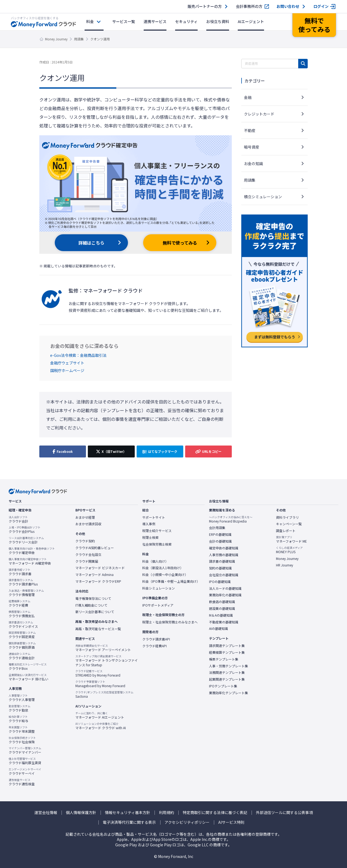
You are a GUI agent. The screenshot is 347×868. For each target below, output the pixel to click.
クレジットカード (259, 114)
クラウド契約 (85, 541)
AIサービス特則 (231, 822)
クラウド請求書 (20, 572)
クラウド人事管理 (22, 698)
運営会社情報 (46, 813)
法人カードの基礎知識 (225, 588)
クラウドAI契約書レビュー (95, 548)
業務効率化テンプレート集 (229, 693)
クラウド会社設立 (88, 555)
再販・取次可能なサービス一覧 (98, 629)
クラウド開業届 (87, 561)
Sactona (104, 694)
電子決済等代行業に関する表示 (129, 822)
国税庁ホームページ (67, 370)
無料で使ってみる (180, 243)
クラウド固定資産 (22, 635)
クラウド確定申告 (32, 551)
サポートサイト (154, 517)
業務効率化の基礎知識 (225, 595)
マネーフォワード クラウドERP (98, 581)
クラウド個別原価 (22, 645)
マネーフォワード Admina (94, 575)
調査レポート (286, 531)
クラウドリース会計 (26, 540)
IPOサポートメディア (158, 605)
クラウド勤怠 (20, 708)
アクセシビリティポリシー (187, 822)
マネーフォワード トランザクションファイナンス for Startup (107, 661)
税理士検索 (150, 537)
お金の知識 (253, 164)
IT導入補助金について (91, 605)
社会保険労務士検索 (157, 544)
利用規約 (166, 813)
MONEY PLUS (289, 550)
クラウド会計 (18, 519)
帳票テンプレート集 (224, 659)
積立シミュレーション (263, 197)
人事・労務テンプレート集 (229, 666)
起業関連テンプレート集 (227, 679)
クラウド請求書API (156, 639)
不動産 (250, 130)
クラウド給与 (18, 719)
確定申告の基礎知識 (224, 548)
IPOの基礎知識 (220, 582)
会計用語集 (217, 528)
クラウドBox (28, 667)
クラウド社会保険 (22, 740)
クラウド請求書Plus (23, 582)
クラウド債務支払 (22, 614)
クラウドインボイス (23, 624)
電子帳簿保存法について (93, 598)
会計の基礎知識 (220, 541)
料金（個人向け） (155, 561)
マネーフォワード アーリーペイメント (103, 648)
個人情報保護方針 (81, 813)
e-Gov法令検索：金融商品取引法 (78, 355)
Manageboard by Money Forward (100, 684)
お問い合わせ (288, 6)
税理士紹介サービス (157, 531)
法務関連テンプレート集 (227, 672)
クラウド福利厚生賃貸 (25, 761)
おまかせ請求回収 (88, 524)
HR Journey (285, 565)
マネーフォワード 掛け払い (28, 677)
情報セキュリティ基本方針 (128, 813)
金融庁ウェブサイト (67, 363)
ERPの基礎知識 (220, 534)
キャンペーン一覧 (289, 524)
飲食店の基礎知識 (222, 602)
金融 (248, 97)
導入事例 (149, 524)
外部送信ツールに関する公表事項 (284, 813)
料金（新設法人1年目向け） (163, 568)
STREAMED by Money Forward (98, 673)
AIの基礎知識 (219, 629)
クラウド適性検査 (22, 782)
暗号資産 (252, 147)
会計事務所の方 (249, 6)
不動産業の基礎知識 (224, 622)
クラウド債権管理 (26, 593)
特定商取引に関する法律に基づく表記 (215, 813)
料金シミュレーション (159, 588)
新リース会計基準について (95, 612)
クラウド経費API (155, 646)
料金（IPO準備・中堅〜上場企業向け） (171, 581)
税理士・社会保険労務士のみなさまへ (170, 622)
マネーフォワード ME (291, 539)
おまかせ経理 (85, 517)
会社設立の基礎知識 (224, 575)
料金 (90, 21)
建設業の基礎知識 (222, 608)
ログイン (321, 6)
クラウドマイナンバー (25, 750)
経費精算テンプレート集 (227, 652)
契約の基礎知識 (220, 568)
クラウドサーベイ (25, 771)
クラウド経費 (20, 603)
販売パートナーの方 (205, 6)
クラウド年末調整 (22, 729)
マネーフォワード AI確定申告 (30, 561)
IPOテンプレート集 (223, 686)
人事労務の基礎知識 (224, 555)
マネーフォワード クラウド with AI (101, 726)
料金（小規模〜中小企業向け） (165, 575)
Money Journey (56, 39)
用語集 (79, 39)
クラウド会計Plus (25, 530)
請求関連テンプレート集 (227, 646)
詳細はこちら (91, 243)
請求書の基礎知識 (222, 561)
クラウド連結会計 (22, 656)
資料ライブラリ (287, 517)
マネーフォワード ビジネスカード (100, 568)
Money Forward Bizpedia (231, 519)
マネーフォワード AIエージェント (100, 715)
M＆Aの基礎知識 (221, 615)
